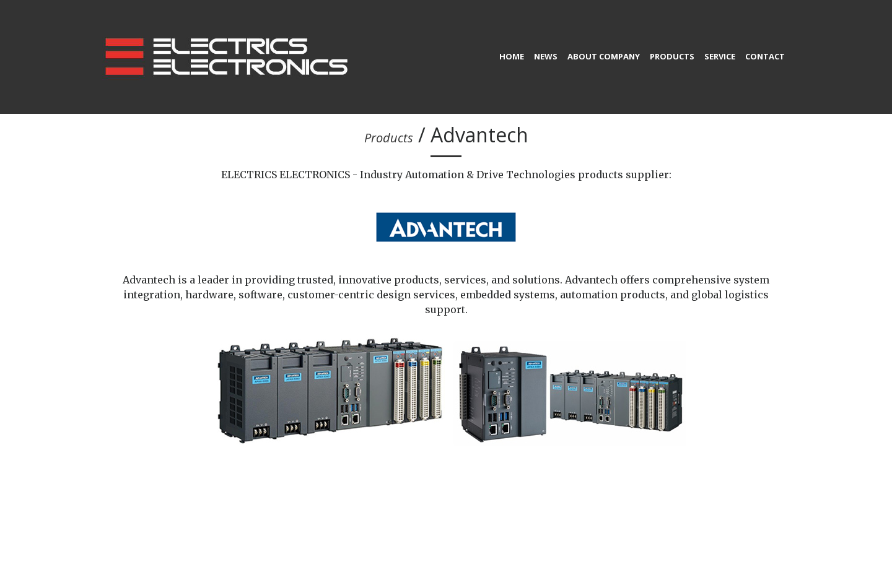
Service (720, 56)
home (512, 56)
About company (604, 56)
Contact (765, 56)
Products (672, 56)
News (546, 56)
